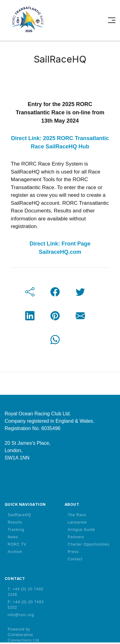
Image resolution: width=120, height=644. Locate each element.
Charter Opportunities (89, 544)
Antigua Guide (81, 530)
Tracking (16, 530)
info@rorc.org (21, 615)
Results (15, 522)
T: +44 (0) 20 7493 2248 (26, 592)
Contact (75, 559)
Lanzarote (77, 522)
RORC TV (17, 544)
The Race (77, 515)
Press (73, 552)
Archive (15, 552)
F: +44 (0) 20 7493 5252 (26, 605)
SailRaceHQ (19, 515)
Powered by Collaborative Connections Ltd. (24, 635)
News (13, 537)
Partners (76, 537)
